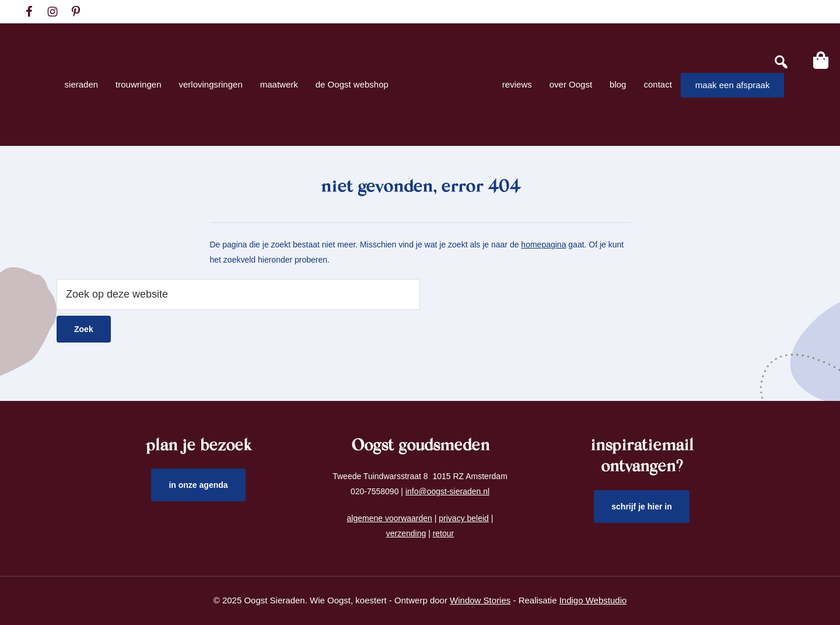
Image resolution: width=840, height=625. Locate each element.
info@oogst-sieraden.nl (447, 491)
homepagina (543, 245)
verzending (406, 533)
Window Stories (480, 600)
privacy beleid (464, 518)
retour (444, 533)
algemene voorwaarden (390, 518)
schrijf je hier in (642, 507)
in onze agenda (198, 485)
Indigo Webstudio (593, 600)
